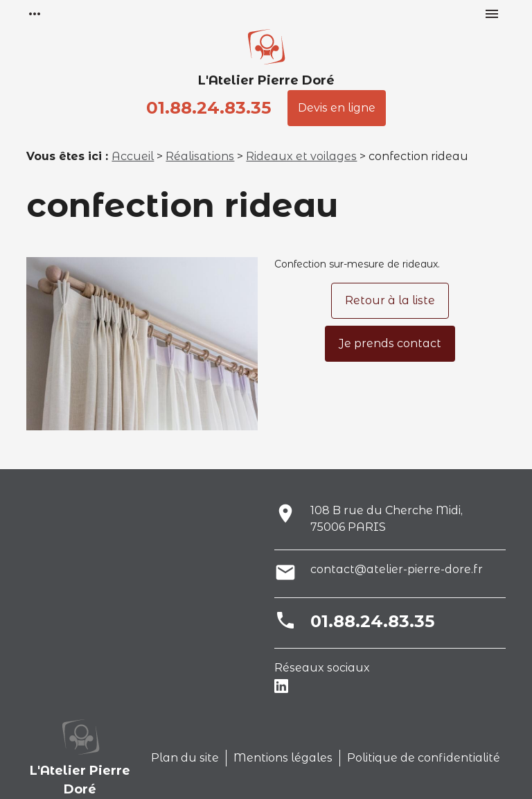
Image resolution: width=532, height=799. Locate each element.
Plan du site (185, 758)
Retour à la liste (390, 300)
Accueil (133, 156)
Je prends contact (390, 343)
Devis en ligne (337, 108)
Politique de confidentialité (424, 758)
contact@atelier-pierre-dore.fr (397, 569)
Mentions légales (283, 758)
